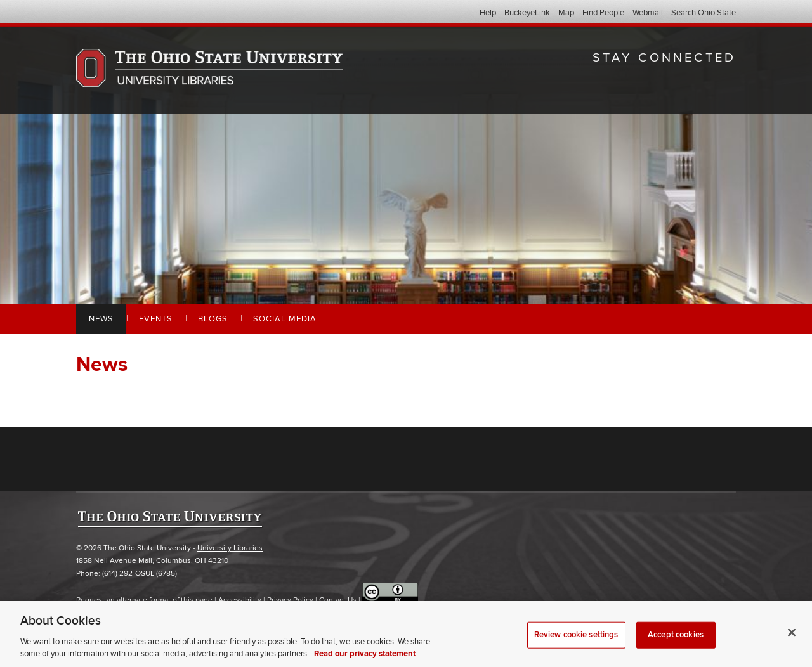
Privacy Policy (290, 600)
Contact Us (338, 600)
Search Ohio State (704, 13)
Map (566, 13)
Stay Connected (664, 58)
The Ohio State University (101, 13)
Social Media (285, 319)
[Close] (792, 633)
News (101, 319)
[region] (406, 634)
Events (156, 319)
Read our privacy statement (365, 654)
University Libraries (230, 548)
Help (488, 13)
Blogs (213, 319)
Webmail (648, 13)
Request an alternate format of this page (144, 600)
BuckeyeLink (527, 13)
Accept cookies (676, 635)
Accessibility (240, 600)
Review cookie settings (576, 635)
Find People (603, 13)
